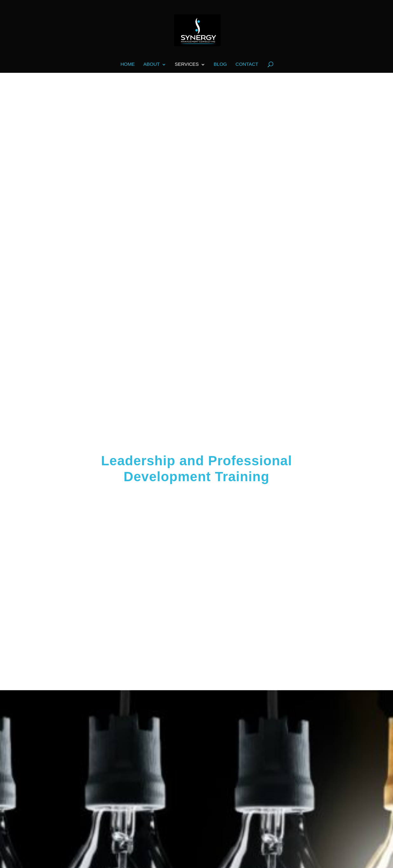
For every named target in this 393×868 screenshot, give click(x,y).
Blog (220, 64)
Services (187, 64)
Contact (247, 64)
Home (128, 64)
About (152, 64)
